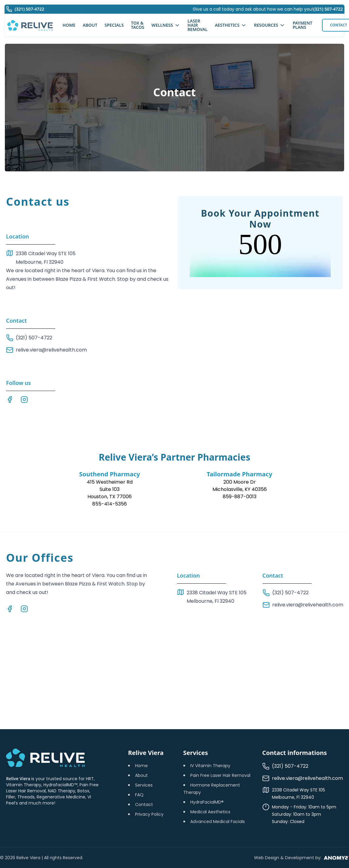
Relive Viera (19, 779)
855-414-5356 (110, 504)
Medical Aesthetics (210, 812)
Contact (144, 805)
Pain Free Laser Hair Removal (220, 775)
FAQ (139, 795)
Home (141, 766)
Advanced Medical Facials (218, 822)
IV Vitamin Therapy (210, 766)
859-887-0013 (240, 497)
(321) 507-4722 (327, 10)
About (141, 775)
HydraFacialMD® (207, 802)
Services (144, 785)
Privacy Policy (149, 814)
